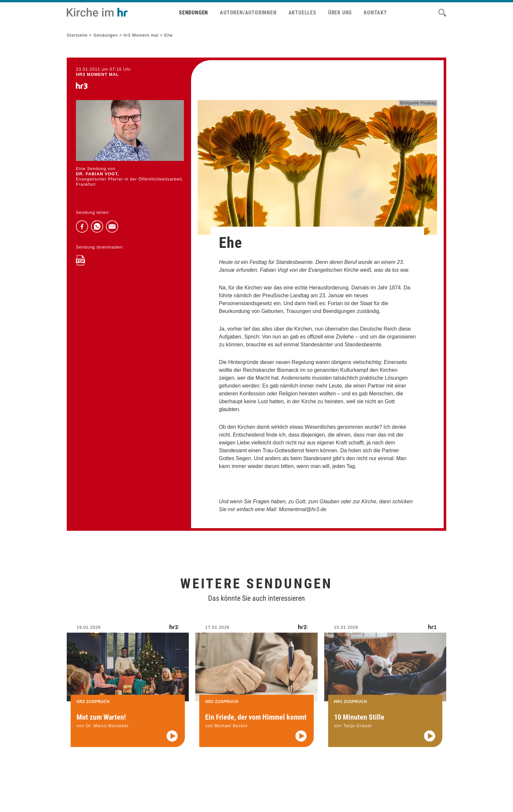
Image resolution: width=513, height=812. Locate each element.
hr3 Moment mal (141, 35)
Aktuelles (302, 13)
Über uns (340, 13)
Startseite (77, 35)
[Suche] (442, 13)
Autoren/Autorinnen (248, 13)
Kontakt (375, 13)
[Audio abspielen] (172, 742)
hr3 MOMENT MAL (97, 74)
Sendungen (194, 13)
